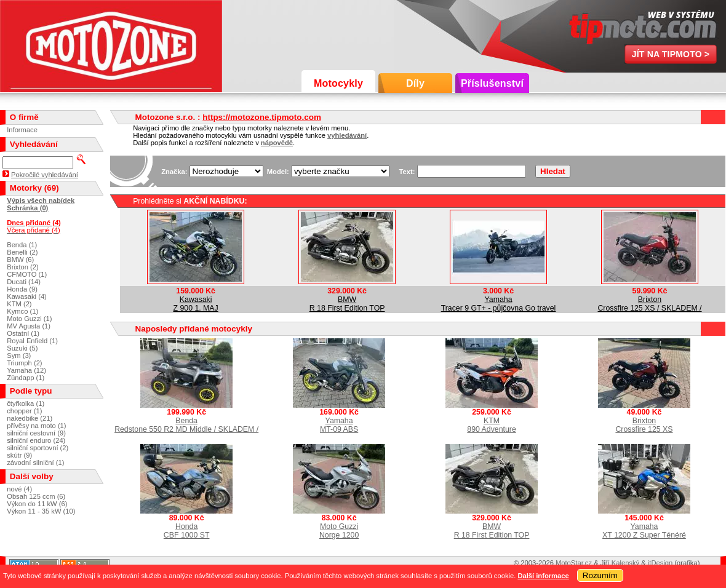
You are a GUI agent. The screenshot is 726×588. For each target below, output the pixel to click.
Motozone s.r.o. (111, 46)
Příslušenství (492, 83)
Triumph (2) (24, 363)
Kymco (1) (22, 311)
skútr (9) (19, 455)
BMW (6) (20, 260)
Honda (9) (22, 289)
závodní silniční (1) (35, 463)
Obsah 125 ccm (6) (36, 496)
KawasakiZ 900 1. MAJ (196, 304)
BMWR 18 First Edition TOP (347, 304)
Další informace (543, 576)
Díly (415, 83)
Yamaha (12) (26, 370)
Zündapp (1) (26, 378)
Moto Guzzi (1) (29, 319)
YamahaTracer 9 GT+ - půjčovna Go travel (499, 304)
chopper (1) (24, 411)
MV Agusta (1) (29, 326)
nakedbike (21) (30, 418)
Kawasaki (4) (27, 296)
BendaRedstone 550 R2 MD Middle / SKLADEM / (186, 425)
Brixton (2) (23, 267)
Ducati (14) (24, 282)
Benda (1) (22, 245)
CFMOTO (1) (27, 274)
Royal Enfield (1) (32, 341)
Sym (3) (19, 356)
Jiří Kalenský (620, 563)
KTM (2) (19, 304)
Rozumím (600, 575)
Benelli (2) (22, 252)
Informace (22, 130)
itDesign (660, 563)
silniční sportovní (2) (38, 448)
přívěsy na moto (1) (36, 426)
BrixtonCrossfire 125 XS (644, 425)
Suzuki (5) (22, 348)
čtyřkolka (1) (26, 403)
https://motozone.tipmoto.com (262, 117)
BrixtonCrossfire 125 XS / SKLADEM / (649, 304)
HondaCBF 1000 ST (187, 531)
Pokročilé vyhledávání (45, 175)
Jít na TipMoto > (671, 54)
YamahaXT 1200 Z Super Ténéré (644, 531)
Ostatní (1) (23, 333)
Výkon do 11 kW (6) (37, 504)
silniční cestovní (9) (36, 433)
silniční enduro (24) (36, 440)
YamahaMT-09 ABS (339, 425)
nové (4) (19, 489)
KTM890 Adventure (491, 425)
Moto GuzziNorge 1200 (339, 531)
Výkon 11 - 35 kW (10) (41, 511)
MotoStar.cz (574, 563)
